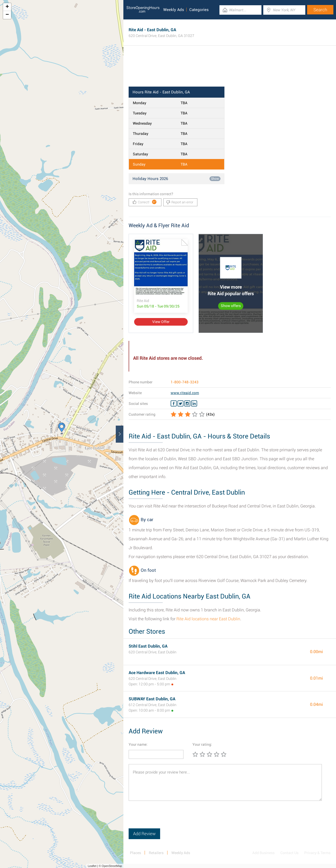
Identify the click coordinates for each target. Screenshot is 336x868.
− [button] (7, 15)
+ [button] (7, 7)
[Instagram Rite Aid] (187, 404)
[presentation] (169, 818)
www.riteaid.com (185, 393)
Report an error (180, 202)
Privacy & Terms (317, 853)
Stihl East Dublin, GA (148, 646)
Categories (199, 10)
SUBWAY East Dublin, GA (152, 699)
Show (215, 179)
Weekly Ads (174, 10)
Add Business (263, 853)
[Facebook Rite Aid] (174, 404)
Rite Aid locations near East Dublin (208, 619)
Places (135, 853)
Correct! (145, 202)
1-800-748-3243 (185, 382)
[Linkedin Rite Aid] (194, 404)
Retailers (156, 853)
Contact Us (289, 853)
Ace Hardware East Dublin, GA (157, 673)
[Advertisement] (230, 70)
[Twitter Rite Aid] (180, 404)
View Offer (161, 322)
